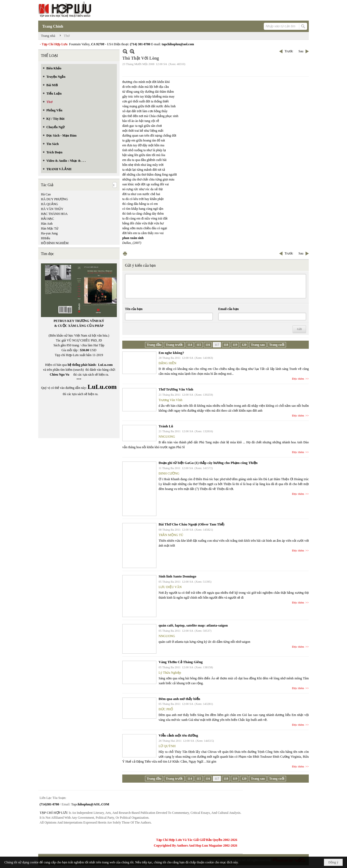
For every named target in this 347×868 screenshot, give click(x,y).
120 (244, 345)
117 (217, 345)
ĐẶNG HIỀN (167, 363)
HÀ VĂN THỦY (52, 209)
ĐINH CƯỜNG (169, 473)
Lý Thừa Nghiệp (170, 673)
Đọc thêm (298, 379)
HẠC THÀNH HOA (54, 214)
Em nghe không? (171, 353)
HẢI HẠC (47, 219)
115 (199, 345)
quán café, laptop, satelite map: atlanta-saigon (193, 625)
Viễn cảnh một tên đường (178, 735)
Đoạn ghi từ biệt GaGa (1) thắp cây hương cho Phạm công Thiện (208, 463)
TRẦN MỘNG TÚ (171, 535)
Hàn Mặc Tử (50, 228)
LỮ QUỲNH (167, 746)
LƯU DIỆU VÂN (170, 587)
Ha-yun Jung (49, 233)
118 (226, 345)
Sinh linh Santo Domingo (177, 576)
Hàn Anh (47, 224)
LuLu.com (105, 365)
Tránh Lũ (166, 426)
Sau (301, 51)
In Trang (125, 254)
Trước (289, 51)
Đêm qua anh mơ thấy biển (179, 699)
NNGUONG (167, 437)
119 (235, 345)
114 (190, 345)
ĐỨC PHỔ (166, 709)
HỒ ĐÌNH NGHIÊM (55, 243)
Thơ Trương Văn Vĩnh (176, 389)
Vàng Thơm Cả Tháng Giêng (181, 662)
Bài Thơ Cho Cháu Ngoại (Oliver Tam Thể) (192, 524)
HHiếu (46, 238)
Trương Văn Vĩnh (170, 400)
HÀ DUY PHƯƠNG (54, 199)
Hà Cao (46, 194)
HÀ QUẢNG (49, 204)
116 (208, 345)
